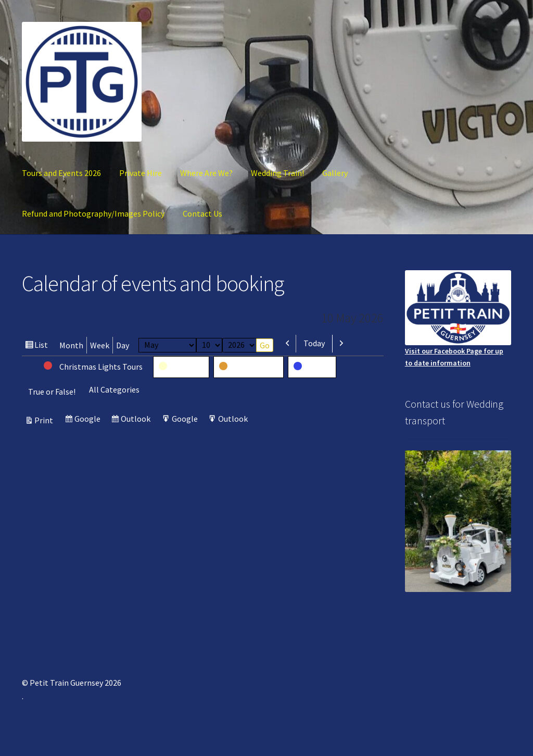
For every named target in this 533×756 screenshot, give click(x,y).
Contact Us (202, 213)
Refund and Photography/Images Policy (93, 213)
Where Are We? (206, 173)
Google (89, 420)
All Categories (114, 389)
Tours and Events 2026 (61, 173)
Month (71, 345)
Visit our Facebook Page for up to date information (458, 319)
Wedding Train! (277, 173)
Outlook (137, 420)
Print (45, 420)
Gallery (335, 173)
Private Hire (141, 173)
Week (100, 345)
